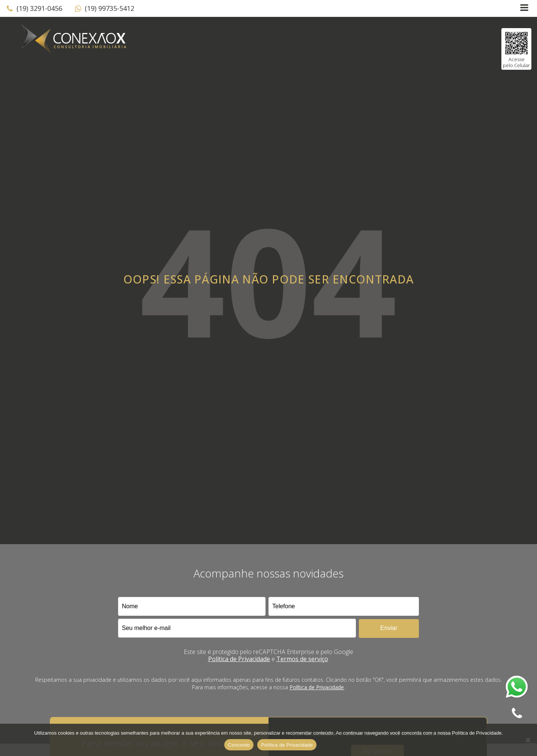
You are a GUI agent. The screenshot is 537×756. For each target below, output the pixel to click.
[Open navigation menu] (524, 8)
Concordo (239, 745)
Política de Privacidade (239, 659)
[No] (528, 740)
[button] (34, 9)
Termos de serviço (302, 659)
